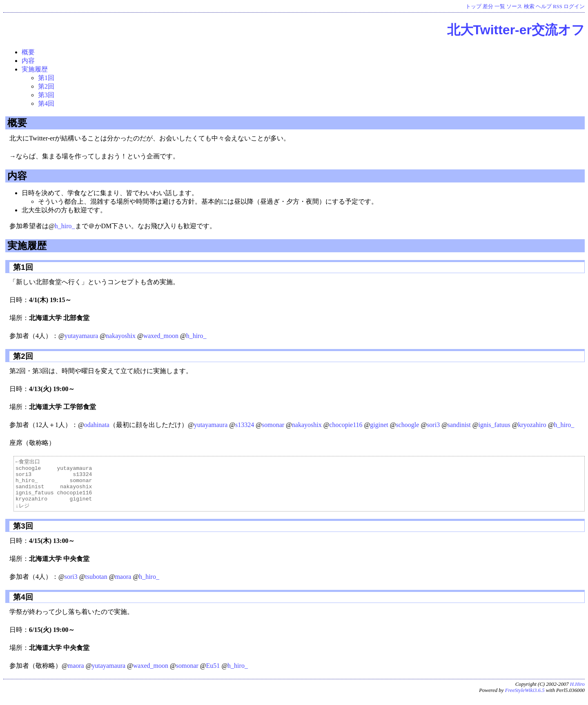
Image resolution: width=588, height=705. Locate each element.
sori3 (433, 425)
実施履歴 (35, 69)
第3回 (46, 95)
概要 (28, 52)
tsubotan (96, 585)
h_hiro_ (65, 226)
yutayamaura (81, 336)
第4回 (46, 103)
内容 (28, 61)
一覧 (500, 7)
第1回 (46, 78)
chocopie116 (346, 425)
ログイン (574, 7)
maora (123, 585)
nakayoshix (121, 336)
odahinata (97, 425)
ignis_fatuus (494, 425)
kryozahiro (532, 425)
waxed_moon (161, 336)
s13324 (245, 425)
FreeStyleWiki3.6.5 (525, 698)
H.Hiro (577, 692)
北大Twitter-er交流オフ (516, 30)
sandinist (459, 425)
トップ (473, 7)
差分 (488, 7)
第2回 (46, 86)
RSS (558, 7)
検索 (529, 7)
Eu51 (213, 674)
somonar (273, 425)
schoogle (408, 425)
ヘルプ (544, 7)
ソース (514, 7)
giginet (379, 425)
